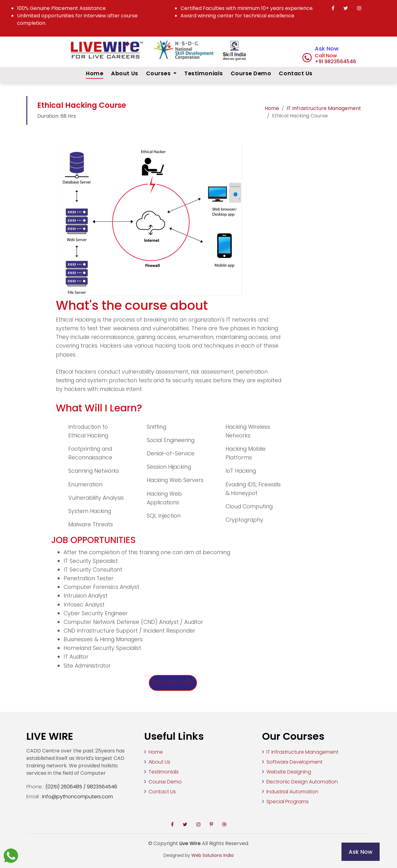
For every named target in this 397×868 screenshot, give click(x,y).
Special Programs (288, 802)
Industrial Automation (292, 792)
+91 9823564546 (335, 61)
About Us (125, 73)
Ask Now (327, 48)
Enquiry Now (173, 683)
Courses (159, 73)
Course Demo (251, 73)
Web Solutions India (212, 855)
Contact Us (296, 73)
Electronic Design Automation (302, 782)
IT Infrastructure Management (324, 108)
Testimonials (203, 73)
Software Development (294, 762)
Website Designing (289, 772)
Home (95, 73)
